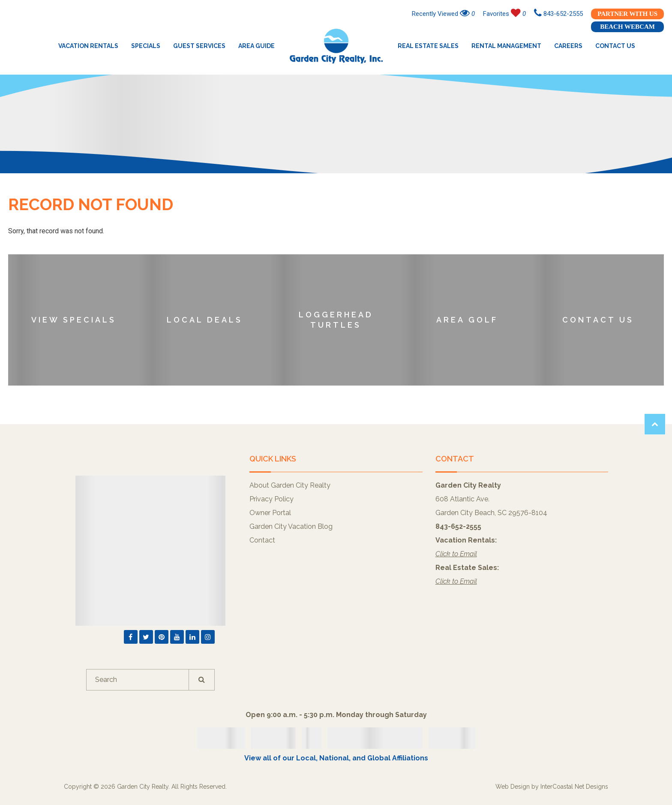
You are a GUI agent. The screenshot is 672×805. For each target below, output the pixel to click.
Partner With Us (627, 14)
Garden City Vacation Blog (291, 526)
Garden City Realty (336, 46)
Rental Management (506, 46)
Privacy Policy (271, 499)
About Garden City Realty (290, 485)
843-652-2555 (558, 14)
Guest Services (199, 46)
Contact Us (615, 46)
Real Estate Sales (428, 46)
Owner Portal (270, 513)
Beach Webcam (627, 27)
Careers (568, 46)
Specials (146, 46)
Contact (262, 540)
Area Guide (256, 46)
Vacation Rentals (88, 46)
